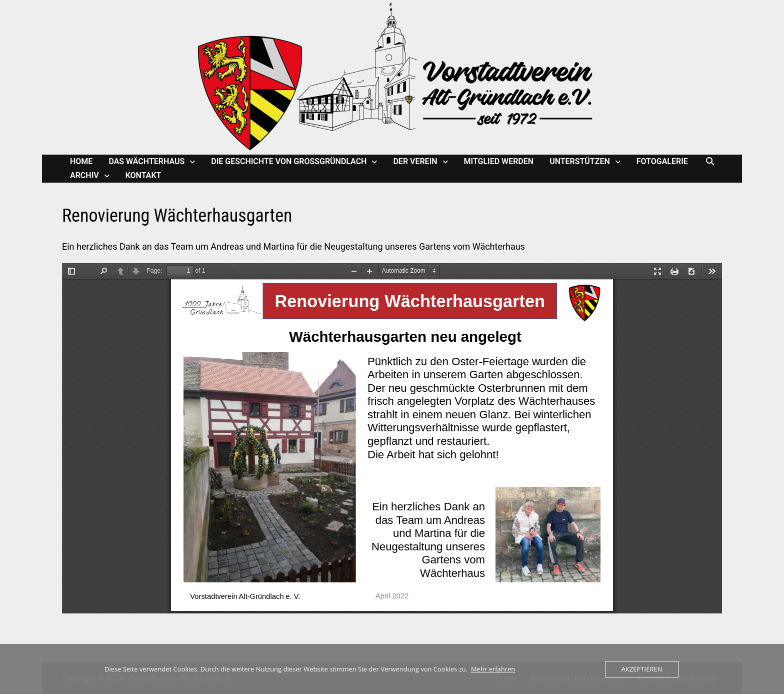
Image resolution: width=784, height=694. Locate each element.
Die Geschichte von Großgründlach (289, 161)
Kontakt (143, 175)
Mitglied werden (499, 161)
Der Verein (415, 161)
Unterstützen (580, 161)
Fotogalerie (662, 161)
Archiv (84, 175)
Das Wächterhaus (146, 161)
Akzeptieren (642, 669)
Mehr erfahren (493, 669)
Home (81, 161)
